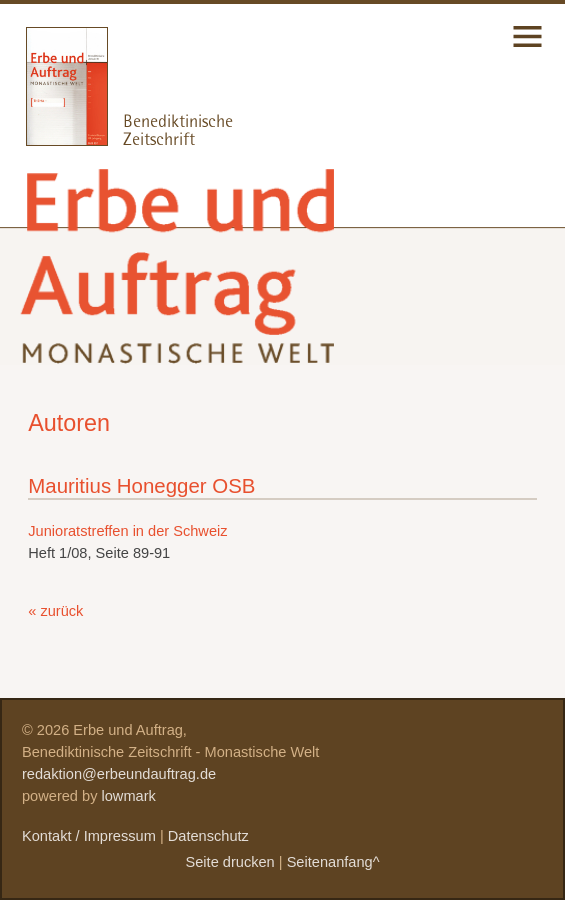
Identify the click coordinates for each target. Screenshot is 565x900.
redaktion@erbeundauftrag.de (119, 774)
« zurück (55, 611)
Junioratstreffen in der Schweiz (127, 531)
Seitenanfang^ (333, 862)
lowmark (129, 796)
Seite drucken (229, 862)
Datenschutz (208, 836)
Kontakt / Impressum (89, 836)
